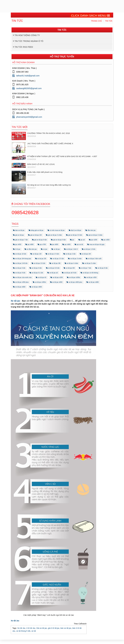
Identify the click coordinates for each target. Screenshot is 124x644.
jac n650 (17, 244)
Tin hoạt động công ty (27, 35)
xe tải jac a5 (53, 273)
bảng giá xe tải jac (36, 230)
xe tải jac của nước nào (22, 277)
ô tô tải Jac (31, 628)
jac (72, 240)
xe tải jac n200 (57, 277)
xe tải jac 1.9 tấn (89, 249)
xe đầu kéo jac (31, 249)
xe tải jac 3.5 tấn (38, 263)
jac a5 (82, 240)
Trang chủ (96, 21)
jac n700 (42, 244)
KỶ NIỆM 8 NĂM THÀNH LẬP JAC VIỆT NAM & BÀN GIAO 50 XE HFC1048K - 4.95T (62, 156)
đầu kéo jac (91, 230)
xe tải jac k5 (41, 277)
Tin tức (109, 21)
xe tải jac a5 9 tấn (69, 273)
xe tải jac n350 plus (21, 282)
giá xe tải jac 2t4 (35, 235)
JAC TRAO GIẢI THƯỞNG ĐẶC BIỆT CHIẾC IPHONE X (50, 144)
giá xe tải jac (18, 235)
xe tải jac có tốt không (89, 273)
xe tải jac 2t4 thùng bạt (22, 259)
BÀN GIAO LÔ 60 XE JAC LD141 (41, 164)
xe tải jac (56, 249)
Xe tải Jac (15, 301)
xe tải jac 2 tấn (70, 254)
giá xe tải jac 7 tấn (20, 240)
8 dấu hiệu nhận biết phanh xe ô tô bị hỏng (45, 172)
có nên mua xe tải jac (56, 230)
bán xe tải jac (19, 230)
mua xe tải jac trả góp (96, 244)
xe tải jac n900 (36, 287)
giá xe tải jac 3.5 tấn (74, 235)
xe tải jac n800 (19, 287)
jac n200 (93, 240)
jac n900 (66, 244)
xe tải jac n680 (93, 282)
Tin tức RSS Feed (24, 47)
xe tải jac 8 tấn (102, 268)
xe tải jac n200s (73, 277)
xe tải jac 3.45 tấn (20, 263)
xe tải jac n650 (56, 282)
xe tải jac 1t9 (36, 254)
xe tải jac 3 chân (75, 259)
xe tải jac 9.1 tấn (36, 273)
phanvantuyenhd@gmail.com (29, 117)
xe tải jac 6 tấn (36, 268)
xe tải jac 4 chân (71, 263)
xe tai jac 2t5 (41, 259)
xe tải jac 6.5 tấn (53, 268)
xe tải (34, 631)
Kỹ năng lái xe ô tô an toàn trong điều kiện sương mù (49, 185)
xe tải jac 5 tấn (19, 268)
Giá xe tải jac (42, 628)
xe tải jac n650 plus (74, 282)
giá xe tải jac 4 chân (94, 235)
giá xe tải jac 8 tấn (40, 240)
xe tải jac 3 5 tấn (57, 259)
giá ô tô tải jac (54, 628)
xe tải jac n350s (39, 282)
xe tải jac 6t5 (69, 268)
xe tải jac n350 (90, 277)
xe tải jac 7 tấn (85, 268)
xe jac (44, 249)
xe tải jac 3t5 (55, 263)
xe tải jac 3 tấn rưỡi (94, 259)
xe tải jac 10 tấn (20, 254)
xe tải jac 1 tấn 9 (71, 249)
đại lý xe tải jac (75, 230)
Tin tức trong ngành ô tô (29, 41)
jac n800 (54, 244)
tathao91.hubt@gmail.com (28, 76)
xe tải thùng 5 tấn (23, 631)
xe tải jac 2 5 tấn (52, 254)
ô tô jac (17, 249)
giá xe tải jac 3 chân (54, 235)
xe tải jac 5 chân (89, 263)
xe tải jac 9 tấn (19, 273)
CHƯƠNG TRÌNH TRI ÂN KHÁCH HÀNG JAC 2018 (48, 133)
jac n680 (30, 244)
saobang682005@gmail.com (29, 88)
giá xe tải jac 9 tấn (58, 240)
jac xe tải (79, 244)
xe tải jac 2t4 (85, 254)
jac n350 (105, 240)
